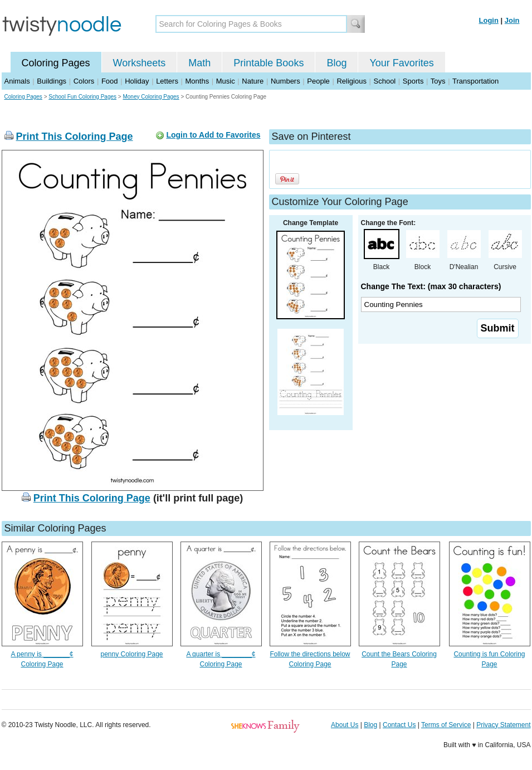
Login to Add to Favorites (213, 135)
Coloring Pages (56, 63)
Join (512, 20)
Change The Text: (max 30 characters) (431, 286)
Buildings (52, 81)
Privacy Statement (503, 725)
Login (489, 20)
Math (199, 63)
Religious (351, 81)
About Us (345, 725)
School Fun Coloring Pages (82, 97)
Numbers (285, 81)
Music (226, 81)
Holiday (137, 81)
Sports (413, 81)
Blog (336, 63)
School (385, 81)
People (318, 81)
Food (110, 81)
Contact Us (399, 725)
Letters (167, 81)
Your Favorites (401, 63)
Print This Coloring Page (75, 137)
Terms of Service (446, 725)
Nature (253, 81)
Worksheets (140, 63)
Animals (17, 81)
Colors (84, 81)
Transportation (475, 81)
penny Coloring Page (131, 654)
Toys (438, 81)
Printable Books (269, 63)
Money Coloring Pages (151, 97)
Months (197, 81)
